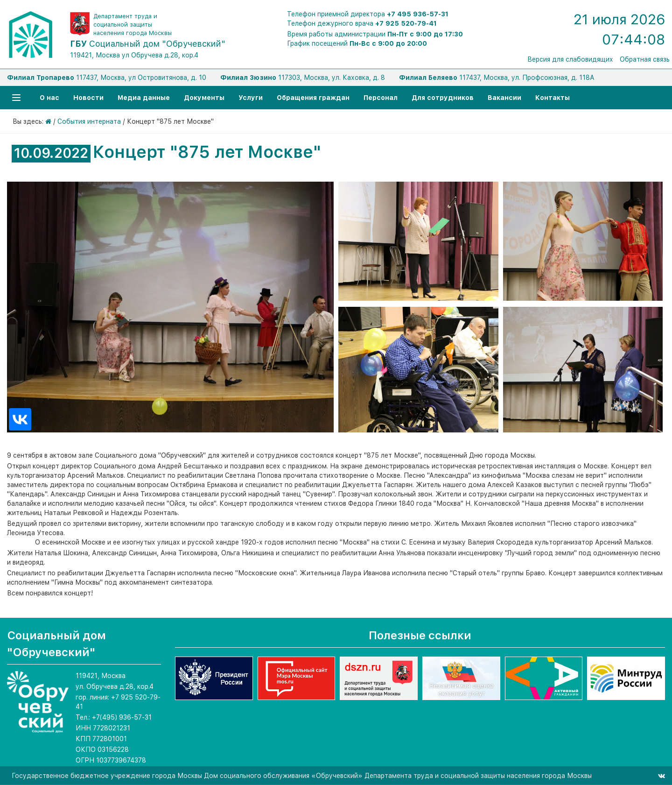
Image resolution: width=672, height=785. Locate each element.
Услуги (251, 98)
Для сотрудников (443, 98)
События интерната (89, 121)
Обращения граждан (313, 98)
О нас (49, 98)
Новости (88, 98)
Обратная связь (645, 59)
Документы (204, 98)
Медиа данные (144, 98)
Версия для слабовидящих (570, 59)
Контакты (553, 98)
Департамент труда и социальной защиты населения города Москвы (133, 25)
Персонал (381, 98)
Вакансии (504, 98)
